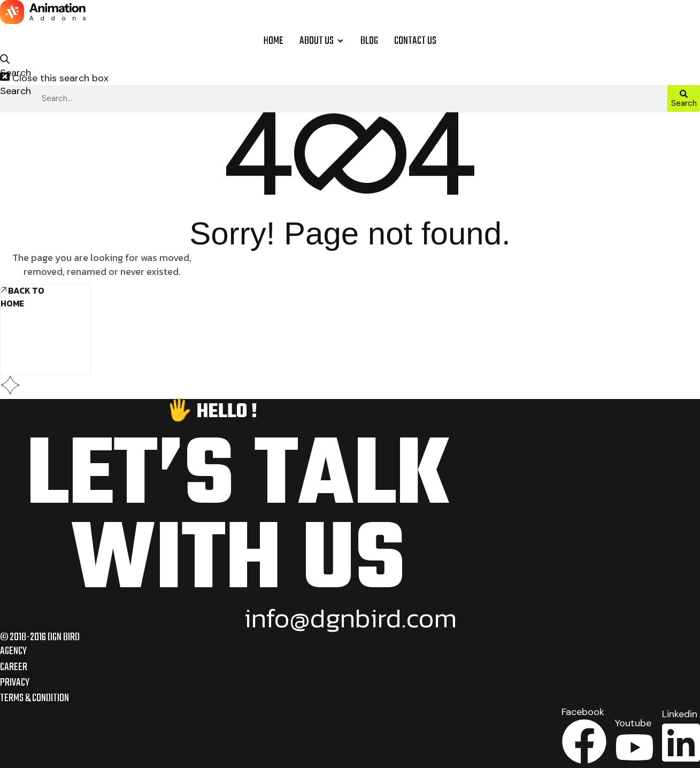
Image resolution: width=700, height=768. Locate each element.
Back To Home (22, 297)
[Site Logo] (43, 14)
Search (16, 91)
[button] (9, 63)
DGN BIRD (64, 638)
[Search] (684, 98)
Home (274, 41)
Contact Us (415, 41)
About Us (322, 41)
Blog (369, 41)
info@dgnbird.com (350, 618)
